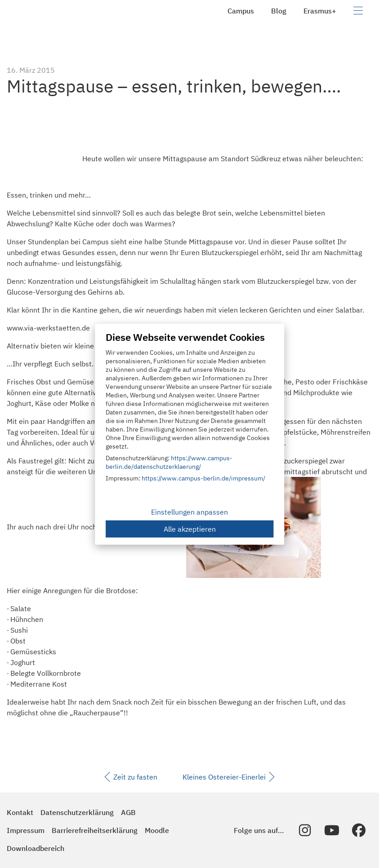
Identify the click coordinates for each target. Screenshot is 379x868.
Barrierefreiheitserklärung (95, 830)
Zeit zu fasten (131, 777)
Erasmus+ (320, 11)
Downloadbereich (36, 848)
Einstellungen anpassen (189, 512)
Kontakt (20, 812)
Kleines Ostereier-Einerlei (228, 777)
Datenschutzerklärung (77, 812)
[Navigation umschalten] (358, 11)
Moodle (157, 830)
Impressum (26, 830)
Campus (241, 11)
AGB (128, 812)
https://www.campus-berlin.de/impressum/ (203, 478)
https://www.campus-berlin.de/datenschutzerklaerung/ (169, 462)
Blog (279, 11)
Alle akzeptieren (190, 529)
